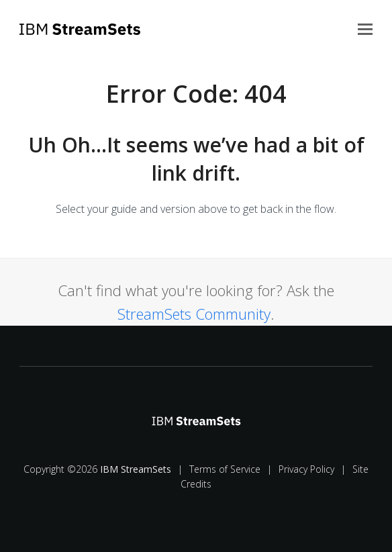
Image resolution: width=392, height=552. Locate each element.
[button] (365, 28)
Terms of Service (225, 469)
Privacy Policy (306, 469)
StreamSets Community (194, 314)
